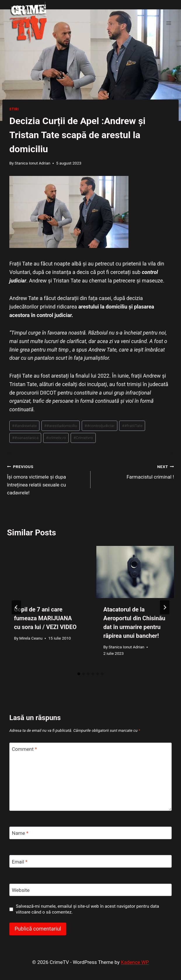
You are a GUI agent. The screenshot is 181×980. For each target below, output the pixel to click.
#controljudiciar (99, 426)
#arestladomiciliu (61, 426)
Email (20, 861)
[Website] (90, 890)
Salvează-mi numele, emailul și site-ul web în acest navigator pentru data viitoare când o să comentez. (87, 909)
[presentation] (46, 572)
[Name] (90, 833)
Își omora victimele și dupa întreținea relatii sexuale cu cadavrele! (46, 479)
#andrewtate (24, 426)
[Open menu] (169, 23)
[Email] (90, 861)
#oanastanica (25, 438)
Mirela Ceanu (31, 638)
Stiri (14, 109)
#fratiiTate (132, 426)
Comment (25, 749)
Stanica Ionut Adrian (32, 163)
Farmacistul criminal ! (135, 471)
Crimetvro (83, 438)
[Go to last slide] (16, 607)
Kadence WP (135, 962)
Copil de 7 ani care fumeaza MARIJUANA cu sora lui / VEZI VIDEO (45, 618)
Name (20, 833)
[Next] (165, 607)
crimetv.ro (56, 438)
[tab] (79, 674)
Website (21, 890)
